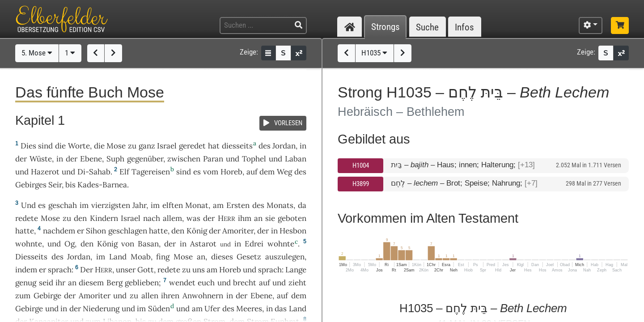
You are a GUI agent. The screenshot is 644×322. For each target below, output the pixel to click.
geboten (292, 218)
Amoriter (238, 231)
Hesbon (293, 231)
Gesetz (249, 257)
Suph (115, 159)
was (193, 218)
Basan (148, 244)
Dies (28, 146)
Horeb (231, 172)
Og (70, 244)
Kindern (104, 218)
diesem (91, 283)
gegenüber (145, 159)
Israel (167, 146)
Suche (427, 27)
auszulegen (285, 257)
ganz (147, 146)
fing (163, 257)
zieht (297, 283)
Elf (124, 172)
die (99, 146)
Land (118, 257)
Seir (55, 185)
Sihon (96, 231)
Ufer (212, 309)
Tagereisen (151, 172)
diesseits (237, 146)
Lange (296, 270)
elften (173, 205)
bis (70, 185)
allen (150, 296)
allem (172, 218)
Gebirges (31, 185)
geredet (192, 146)
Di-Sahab (94, 172)
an (258, 218)
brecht (245, 283)
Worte (79, 146)
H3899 (361, 184)
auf (265, 283)
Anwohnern (203, 296)
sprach (60, 270)
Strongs (386, 27)
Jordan (284, 146)
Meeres (249, 309)
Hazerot (45, 172)
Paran (213, 159)
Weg (284, 172)
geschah (63, 205)
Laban (296, 159)
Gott (146, 270)
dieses (222, 257)
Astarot (203, 244)
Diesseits (31, 257)
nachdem (59, 231)
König (197, 231)
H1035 (374, 53)
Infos (464, 27)
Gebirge (47, 296)
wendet (182, 283)
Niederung (101, 309)
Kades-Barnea (102, 185)
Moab (141, 257)
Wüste (41, 159)
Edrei (254, 244)
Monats (280, 205)
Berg (114, 283)
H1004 (361, 165)
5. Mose (37, 53)
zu (132, 146)
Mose (116, 146)
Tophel (254, 159)
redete (27, 218)
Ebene (91, 159)
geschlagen (128, 231)
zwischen (184, 159)
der (263, 231)
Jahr (139, 205)
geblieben (142, 283)
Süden (159, 309)
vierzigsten (111, 205)
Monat (197, 205)
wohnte (29, 244)
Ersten (238, 205)
